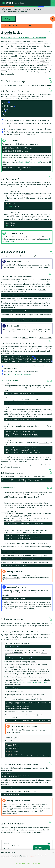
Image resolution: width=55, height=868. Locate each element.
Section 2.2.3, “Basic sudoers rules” (19, 374)
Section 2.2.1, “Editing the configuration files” (32, 682)
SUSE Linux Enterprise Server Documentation (17, 9)
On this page (8, 19)
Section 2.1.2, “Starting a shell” (30, 162)
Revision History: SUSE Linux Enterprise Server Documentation (24, 38)
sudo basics (23, 12)
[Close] (53, 852)
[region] (27, 859)
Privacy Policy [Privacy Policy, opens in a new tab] (31, 857)
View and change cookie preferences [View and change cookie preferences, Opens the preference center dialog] (27, 863)
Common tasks (13, 12)
